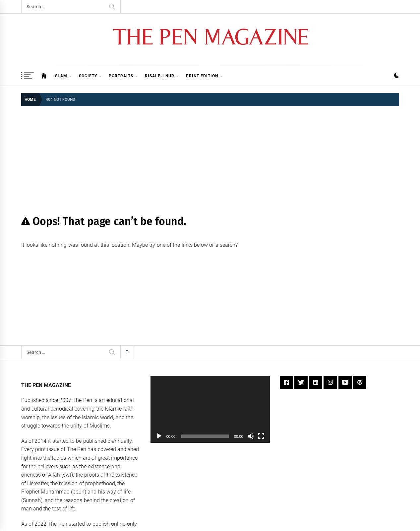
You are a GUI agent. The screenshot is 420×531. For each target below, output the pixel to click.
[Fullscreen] (261, 436)
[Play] (159, 436)
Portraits (123, 76)
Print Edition (205, 76)
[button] (397, 76)
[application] (210, 409)
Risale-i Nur (162, 76)
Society (90, 76)
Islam (63, 76)
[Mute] (251, 436)
